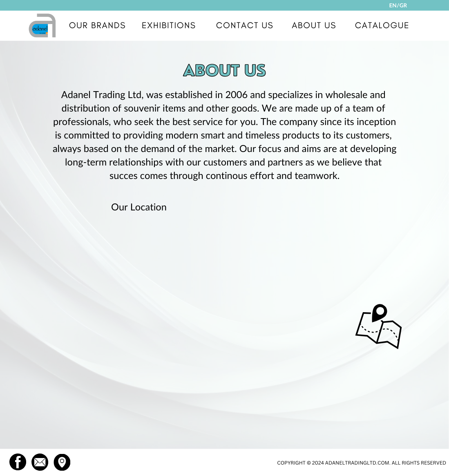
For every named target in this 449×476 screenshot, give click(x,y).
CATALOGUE (382, 26)
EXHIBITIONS (169, 26)
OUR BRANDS (97, 26)
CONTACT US (245, 26)
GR (403, 5)
